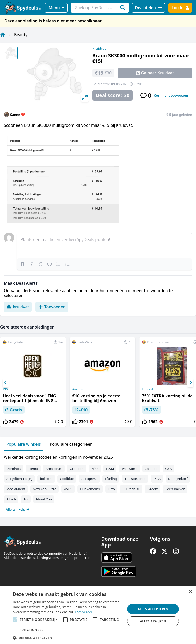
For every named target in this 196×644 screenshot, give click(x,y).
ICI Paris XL (131, 489)
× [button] (190, 592)
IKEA (157, 479)
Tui (26, 499)
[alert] (98, 615)
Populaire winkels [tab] (24, 444)
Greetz (153, 489)
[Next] (190, 383)
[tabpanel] (98, 482)
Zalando (151, 469)
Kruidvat (99, 48)
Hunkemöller (90, 489)
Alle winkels (18, 509)
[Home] (3, 35)
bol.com (46, 479)
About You (44, 499)
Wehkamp (129, 469)
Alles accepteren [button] (153, 609)
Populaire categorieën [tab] (71, 444)
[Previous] (6, 383)
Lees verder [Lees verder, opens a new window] (84, 612)
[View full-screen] (85, 98)
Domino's (14, 469)
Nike (95, 469)
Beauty (21, 35)
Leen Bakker (175, 489)
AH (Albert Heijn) (19, 479)
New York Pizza (45, 489)
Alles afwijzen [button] (153, 621)
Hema (33, 469)
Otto (111, 489)
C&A (168, 469)
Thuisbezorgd (135, 479)
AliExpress (89, 479)
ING (5, 389)
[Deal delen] (148, 8)
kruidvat (18, 307)
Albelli (11, 499)
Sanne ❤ (18, 115)
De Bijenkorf (178, 479)
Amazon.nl (79, 389)
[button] (67, 638)
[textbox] (104, 246)
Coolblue (67, 479)
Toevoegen (52, 307)
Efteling (111, 479)
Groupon (77, 469)
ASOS (68, 489)
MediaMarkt (16, 489)
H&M (110, 469)
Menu (56, 8)
